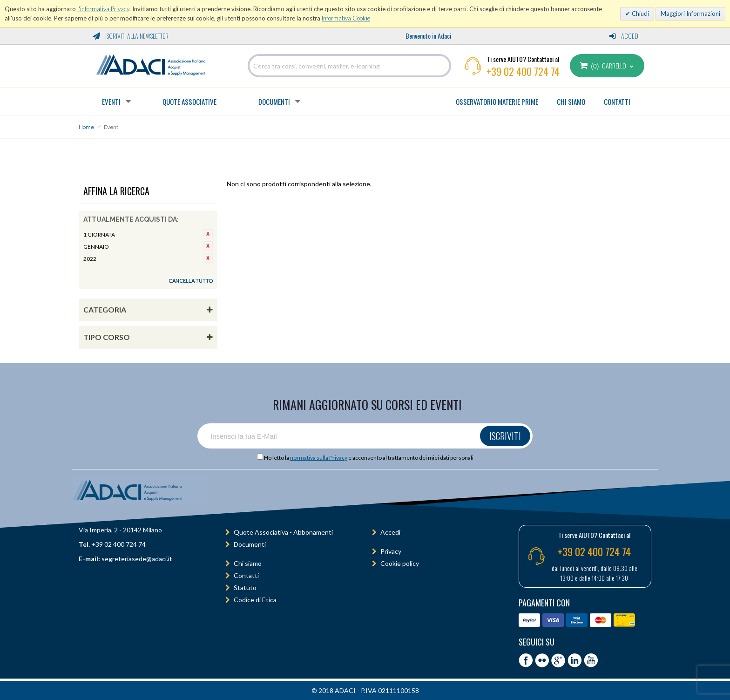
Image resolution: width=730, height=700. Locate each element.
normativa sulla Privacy (319, 458)
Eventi (111, 102)
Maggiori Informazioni (690, 14)
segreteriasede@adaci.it (137, 559)
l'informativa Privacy (103, 9)
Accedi (625, 36)
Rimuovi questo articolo (208, 234)
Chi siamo (248, 563)
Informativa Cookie (346, 18)
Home (86, 127)
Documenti (274, 102)
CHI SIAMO (571, 102)
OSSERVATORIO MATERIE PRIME (497, 102)
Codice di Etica (255, 600)
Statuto (245, 588)
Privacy (391, 551)
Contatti (246, 575)
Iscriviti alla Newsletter (131, 36)
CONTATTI (617, 102)
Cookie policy (400, 563)
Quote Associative (189, 102)
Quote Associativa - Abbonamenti (283, 532)
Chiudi (640, 14)
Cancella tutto (191, 281)
